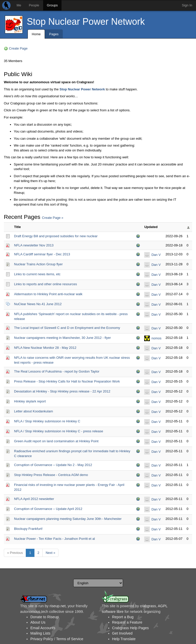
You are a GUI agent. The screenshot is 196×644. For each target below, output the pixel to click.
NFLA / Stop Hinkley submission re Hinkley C (47, 421)
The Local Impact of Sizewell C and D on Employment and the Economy (67, 328)
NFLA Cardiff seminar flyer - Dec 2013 (42, 254)
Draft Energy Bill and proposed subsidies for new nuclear (56, 236)
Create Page (18, 48)
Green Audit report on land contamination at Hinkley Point (56, 441)
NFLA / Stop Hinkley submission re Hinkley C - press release (59, 431)
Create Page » (53, 218)
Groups (52, 5)
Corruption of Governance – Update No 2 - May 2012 (53, 465)
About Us (38, 622)
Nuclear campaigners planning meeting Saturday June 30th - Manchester (68, 519)
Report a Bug (123, 617)
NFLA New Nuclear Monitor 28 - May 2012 (45, 348)
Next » (51, 553)
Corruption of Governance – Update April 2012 (48, 509)
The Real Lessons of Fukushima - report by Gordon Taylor (57, 371)
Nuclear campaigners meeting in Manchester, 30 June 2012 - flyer (62, 338)
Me (19, 5)
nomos (156, 338)
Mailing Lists (40, 633)
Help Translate (124, 639)
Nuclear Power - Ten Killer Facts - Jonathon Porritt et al (54, 539)
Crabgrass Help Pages (130, 628)
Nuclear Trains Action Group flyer (38, 264)
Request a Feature (127, 622)
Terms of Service (70, 639)
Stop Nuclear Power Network (86, 22)
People (34, 5)
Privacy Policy (42, 639)
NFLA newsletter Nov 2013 (34, 245)
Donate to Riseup (44, 617)
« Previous (15, 553)
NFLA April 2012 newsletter (34, 499)
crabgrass (148, 606)
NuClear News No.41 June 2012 (38, 304)
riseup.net (58, 606)
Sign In (187, 5)
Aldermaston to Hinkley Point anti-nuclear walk (48, 294)
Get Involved (122, 633)
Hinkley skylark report (30, 401)
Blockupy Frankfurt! (28, 529)
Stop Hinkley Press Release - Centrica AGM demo (51, 475)
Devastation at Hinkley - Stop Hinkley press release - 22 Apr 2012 (62, 391)
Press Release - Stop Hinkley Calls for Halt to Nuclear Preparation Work (67, 381)
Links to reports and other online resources (45, 284)
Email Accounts (43, 628)
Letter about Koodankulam (34, 411)
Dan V (156, 255)
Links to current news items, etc (37, 274)
